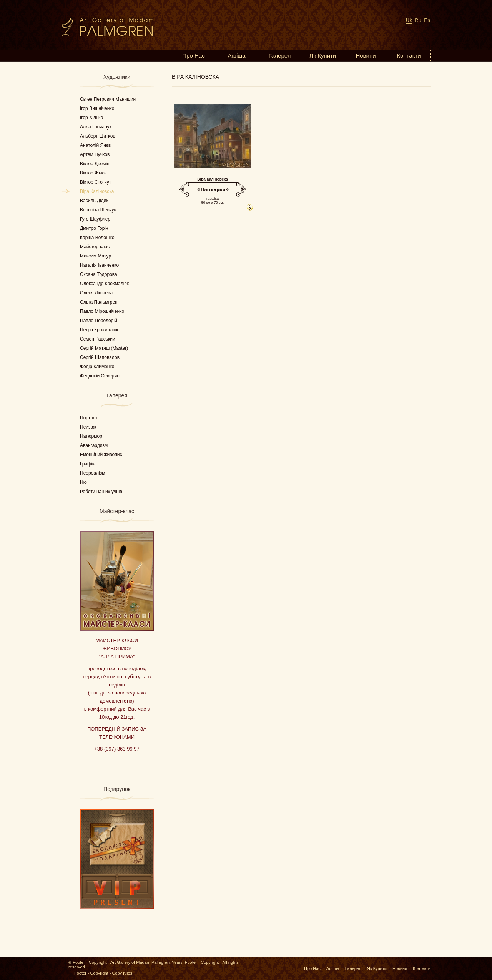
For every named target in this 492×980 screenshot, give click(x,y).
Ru (418, 20)
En (427, 20)
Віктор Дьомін (95, 164)
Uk (409, 20)
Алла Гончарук (96, 127)
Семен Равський (98, 339)
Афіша (236, 56)
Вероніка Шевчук (98, 210)
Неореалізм (92, 473)
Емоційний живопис (101, 455)
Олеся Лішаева (96, 293)
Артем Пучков (95, 154)
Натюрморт (92, 436)
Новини (366, 56)
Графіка (88, 464)
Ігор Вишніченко (97, 108)
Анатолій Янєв (95, 145)
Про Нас (193, 56)
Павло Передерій (99, 321)
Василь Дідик (94, 201)
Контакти (409, 56)
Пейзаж (88, 427)
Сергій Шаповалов (100, 357)
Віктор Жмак (93, 173)
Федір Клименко (97, 367)
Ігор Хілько (91, 118)
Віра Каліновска (97, 191)
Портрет (89, 418)
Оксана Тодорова (99, 274)
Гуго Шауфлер (95, 219)
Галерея (280, 56)
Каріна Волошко (97, 238)
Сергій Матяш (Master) (104, 348)
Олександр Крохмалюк (104, 284)
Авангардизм (94, 445)
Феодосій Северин (100, 376)
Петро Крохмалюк (99, 330)
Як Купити (323, 56)
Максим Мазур (96, 256)
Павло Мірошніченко (102, 311)
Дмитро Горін (94, 228)
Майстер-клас (95, 247)
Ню (83, 482)
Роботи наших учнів (101, 492)
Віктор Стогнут (96, 182)
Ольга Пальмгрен (99, 302)
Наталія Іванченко (99, 265)
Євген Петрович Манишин (108, 99)
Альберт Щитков (98, 136)
